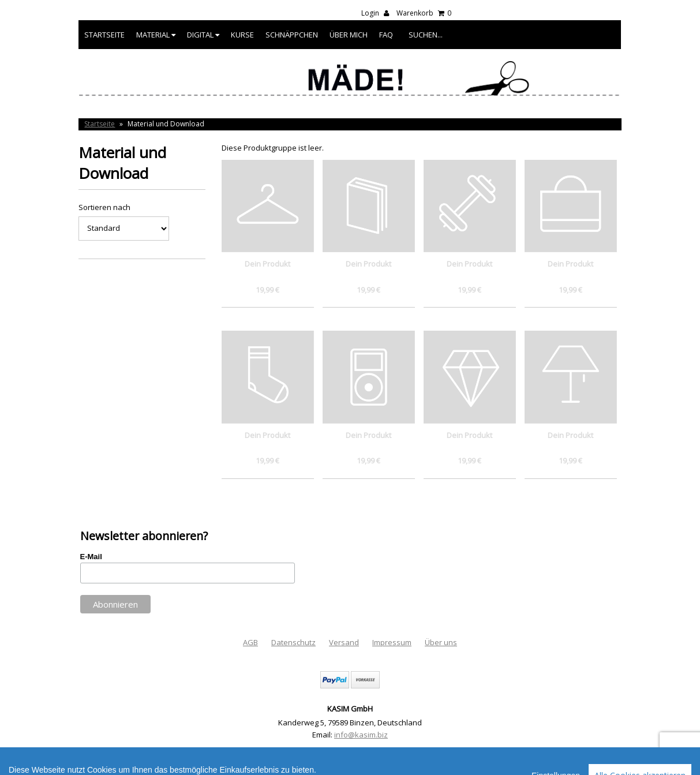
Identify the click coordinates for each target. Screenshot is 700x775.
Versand (344, 642)
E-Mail (91, 557)
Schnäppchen (292, 35)
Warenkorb (424, 13)
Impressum (392, 642)
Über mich (349, 35)
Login (375, 13)
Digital (203, 35)
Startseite (104, 35)
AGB (250, 642)
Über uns (441, 642)
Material (156, 35)
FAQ (386, 35)
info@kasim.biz (361, 735)
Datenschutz (293, 642)
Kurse (242, 35)
